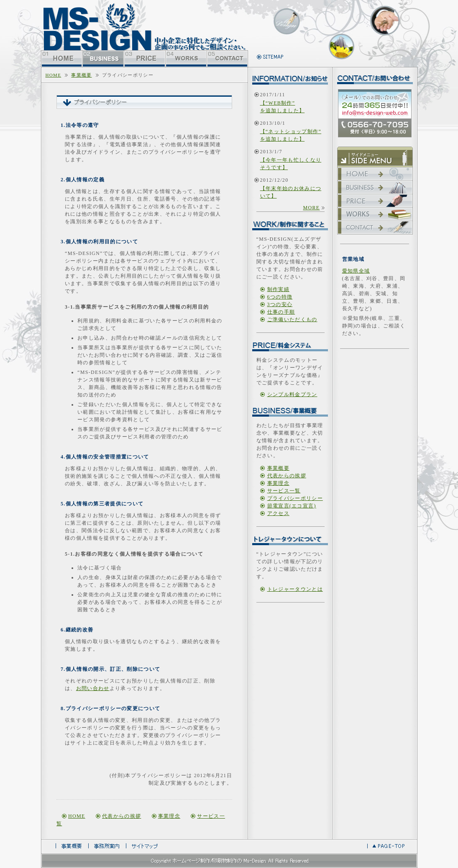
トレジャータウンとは (295, 589)
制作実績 (278, 289)
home (54, 75)
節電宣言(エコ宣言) (292, 506)
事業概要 (81, 75)
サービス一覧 (284, 491)
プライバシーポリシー (295, 498)
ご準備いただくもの (292, 319)
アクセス (278, 513)
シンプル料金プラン (292, 394)
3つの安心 (280, 304)
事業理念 (169, 816)
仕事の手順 (281, 312)
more (311, 208)
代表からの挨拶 (122, 816)
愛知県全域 (356, 271)
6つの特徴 (280, 297)
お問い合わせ (93, 688)
